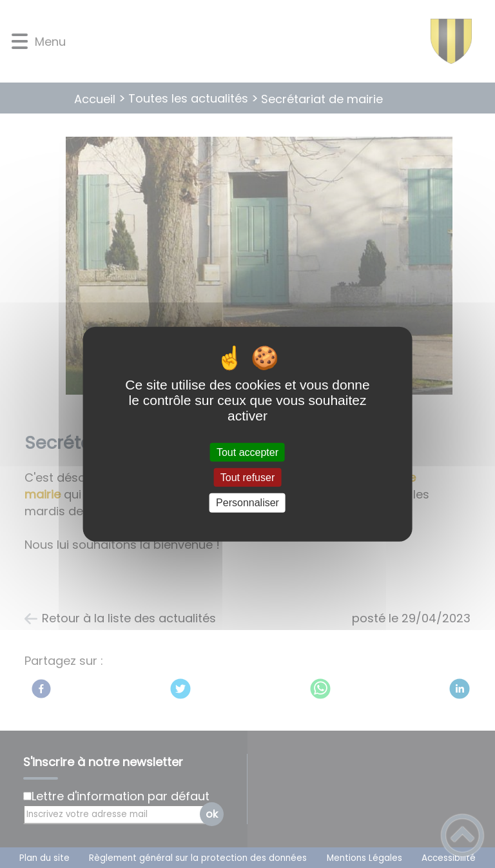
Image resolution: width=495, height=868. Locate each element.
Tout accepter (247, 452)
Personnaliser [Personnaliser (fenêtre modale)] (247, 503)
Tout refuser (247, 478)
